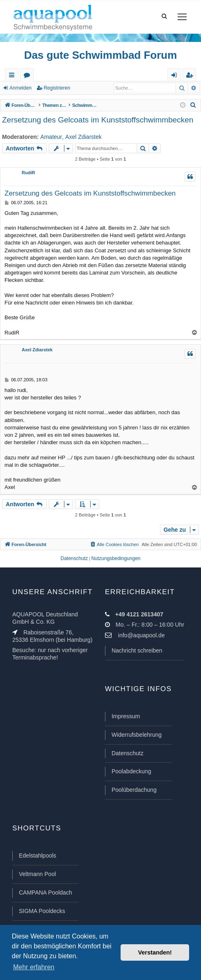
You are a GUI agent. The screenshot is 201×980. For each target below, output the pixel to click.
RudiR (28, 173)
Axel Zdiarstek (83, 137)
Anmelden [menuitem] (176, 77)
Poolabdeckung (131, 771)
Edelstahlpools (38, 855)
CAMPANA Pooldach (46, 892)
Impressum (126, 716)
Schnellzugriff (13, 77)
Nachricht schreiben (137, 650)
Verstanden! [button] (155, 952)
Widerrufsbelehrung (137, 735)
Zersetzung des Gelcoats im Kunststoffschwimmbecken (98, 120)
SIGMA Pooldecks (42, 911)
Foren (29, 77)
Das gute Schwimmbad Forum (101, 55)
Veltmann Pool (37, 874)
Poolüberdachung (134, 790)
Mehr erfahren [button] (34, 967)
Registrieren (57, 88)
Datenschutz (128, 753)
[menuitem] (193, 105)
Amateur (51, 137)
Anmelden (21, 88)
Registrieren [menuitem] (191, 77)
